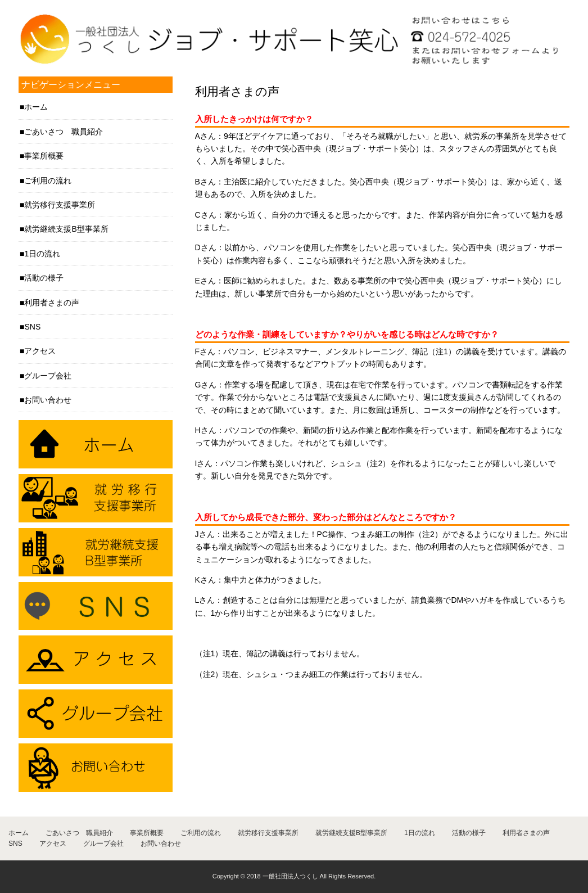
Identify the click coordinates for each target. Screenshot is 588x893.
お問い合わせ (48, 400)
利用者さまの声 (52, 303)
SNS (32, 327)
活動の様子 (44, 278)
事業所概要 (44, 156)
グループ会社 (48, 376)
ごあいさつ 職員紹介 (64, 132)
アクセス (40, 351)
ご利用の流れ (48, 181)
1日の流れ (42, 254)
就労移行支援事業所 (60, 205)
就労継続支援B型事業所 (66, 229)
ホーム (36, 107)
